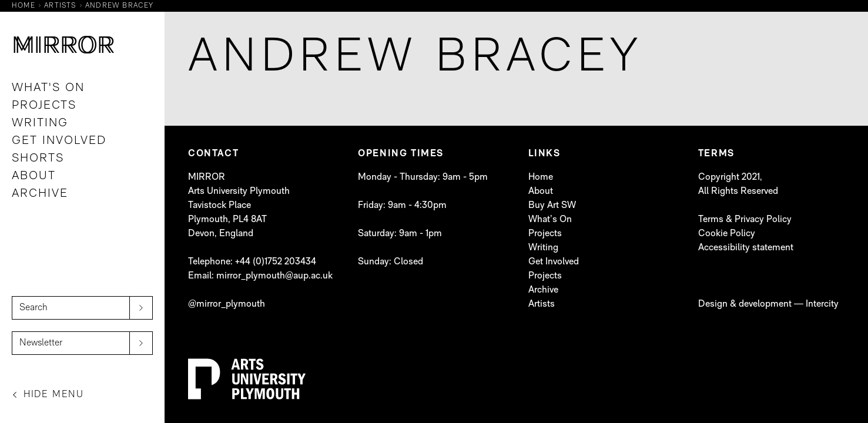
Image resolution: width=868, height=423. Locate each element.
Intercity (822, 304)
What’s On (550, 220)
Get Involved (59, 141)
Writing (40, 123)
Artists (542, 304)
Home (541, 177)
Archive (40, 194)
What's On (48, 88)
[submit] (141, 308)
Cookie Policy (727, 234)
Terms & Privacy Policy (745, 220)
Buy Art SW (552, 206)
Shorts (38, 159)
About (34, 176)
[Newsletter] (82, 343)
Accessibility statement (746, 248)
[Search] (82, 308)
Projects (44, 106)
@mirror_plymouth (227, 304)
